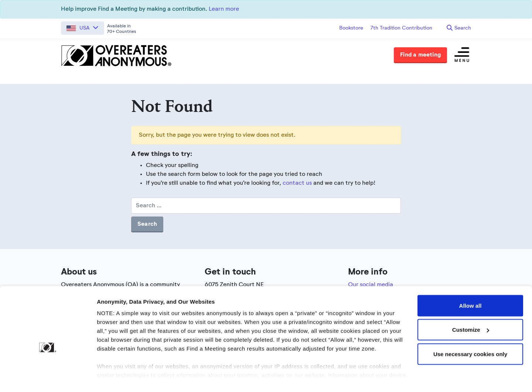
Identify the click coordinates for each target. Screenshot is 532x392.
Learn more (224, 9)
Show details (114, 377)
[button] (83, 28)
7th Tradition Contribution (401, 28)
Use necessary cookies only (470, 337)
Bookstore (351, 28)
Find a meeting (420, 55)
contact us (297, 183)
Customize (471, 313)
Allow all (470, 288)
